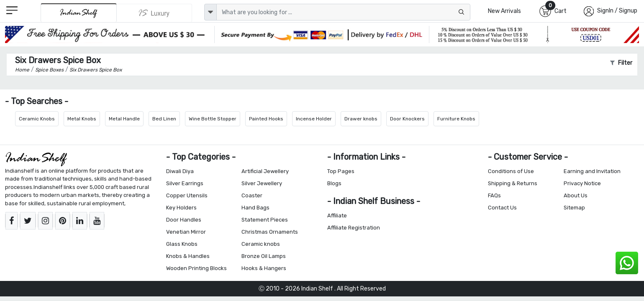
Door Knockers (407, 119)
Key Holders (181, 208)
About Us (576, 195)
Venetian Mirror (186, 232)
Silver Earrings (185, 183)
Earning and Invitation (592, 171)
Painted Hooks (266, 119)
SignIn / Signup (617, 11)
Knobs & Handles (188, 256)
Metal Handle (124, 119)
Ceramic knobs (261, 244)
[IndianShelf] (79, 13)
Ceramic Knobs (37, 119)
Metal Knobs (82, 119)
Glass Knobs (182, 244)
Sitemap (574, 208)
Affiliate (337, 216)
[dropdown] (210, 12)
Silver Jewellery (262, 183)
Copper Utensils (187, 195)
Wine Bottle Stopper (213, 119)
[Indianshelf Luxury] (154, 13)
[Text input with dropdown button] (343, 12)
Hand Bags (255, 208)
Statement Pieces (265, 220)
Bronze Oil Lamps (264, 256)
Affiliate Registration (354, 228)
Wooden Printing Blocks (196, 268)
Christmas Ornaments (270, 232)
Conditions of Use (511, 171)
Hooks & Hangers (264, 268)
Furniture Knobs (456, 119)
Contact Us (502, 208)
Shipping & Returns (513, 183)
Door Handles (184, 220)
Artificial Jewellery (265, 171)
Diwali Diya (180, 171)
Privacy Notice (582, 183)
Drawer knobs (361, 119)
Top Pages (341, 171)
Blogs (334, 183)
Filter (621, 63)
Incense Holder (314, 119)
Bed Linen (164, 119)
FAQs (494, 195)
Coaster (252, 195)
